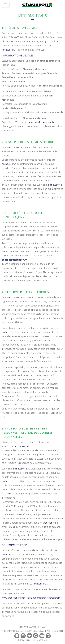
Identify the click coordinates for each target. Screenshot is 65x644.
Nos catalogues (10, 631)
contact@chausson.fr (42, 122)
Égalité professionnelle (51, 631)
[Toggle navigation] (6, 5)
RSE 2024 (42, 627)
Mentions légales (27, 627)
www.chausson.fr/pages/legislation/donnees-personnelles (32, 598)
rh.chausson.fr (9, 50)
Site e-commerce (29, 631)
